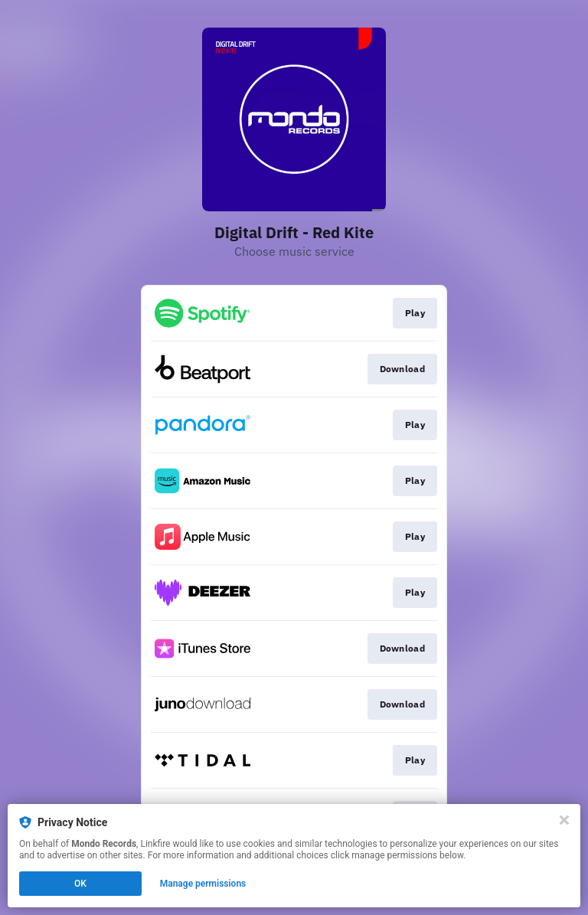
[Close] (564, 820)
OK (80, 884)
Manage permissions (203, 884)
